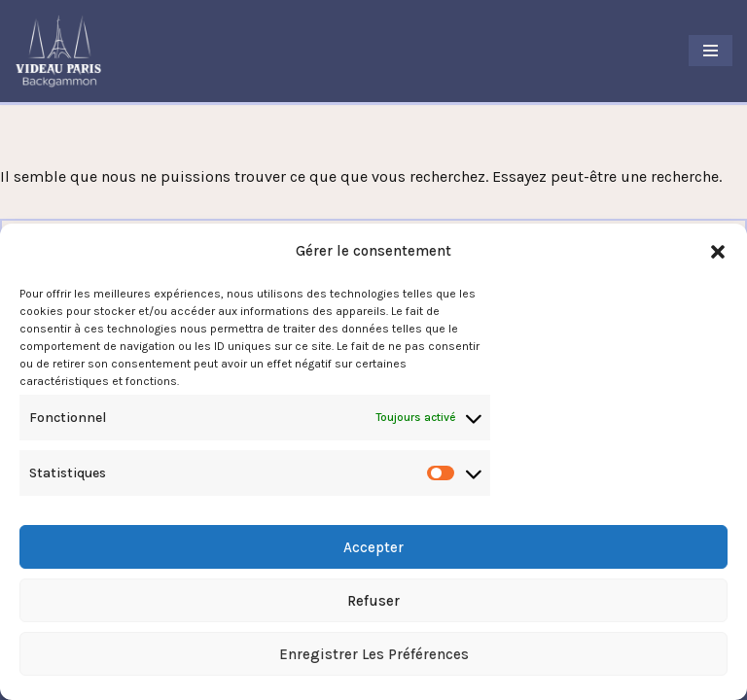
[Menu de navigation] (711, 51)
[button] (718, 252)
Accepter (373, 547)
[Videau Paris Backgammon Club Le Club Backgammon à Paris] (58, 51)
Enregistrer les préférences (374, 654)
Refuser (373, 601)
